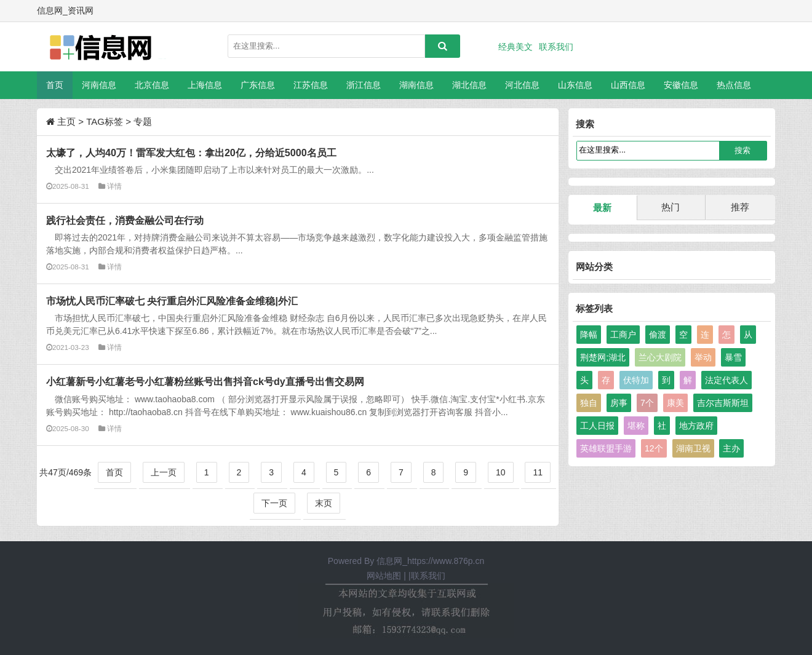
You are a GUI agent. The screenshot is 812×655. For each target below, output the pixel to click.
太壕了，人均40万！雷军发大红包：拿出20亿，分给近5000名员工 (191, 153)
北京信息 (152, 85)
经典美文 (515, 47)
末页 (324, 503)
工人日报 (597, 426)
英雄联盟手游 (606, 448)
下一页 (274, 503)
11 (538, 472)
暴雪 (733, 357)
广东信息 (258, 85)
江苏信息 (311, 85)
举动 (703, 357)
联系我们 (556, 47)
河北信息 (522, 85)
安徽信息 (681, 85)
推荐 (740, 207)
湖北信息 (469, 85)
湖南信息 (416, 85)
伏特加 (636, 380)
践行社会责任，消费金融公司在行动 (125, 220)
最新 (602, 208)
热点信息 (734, 85)
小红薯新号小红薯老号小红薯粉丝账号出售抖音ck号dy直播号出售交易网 (205, 381)
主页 (66, 121)
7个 (647, 403)
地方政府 (696, 426)
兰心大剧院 (660, 357)
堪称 (636, 426)
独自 (589, 403)
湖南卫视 (693, 448)
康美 (675, 403)
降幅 (589, 335)
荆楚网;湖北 (603, 357)
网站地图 (384, 576)
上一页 (164, 472)
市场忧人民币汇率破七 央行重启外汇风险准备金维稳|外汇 (172, 301)
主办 (731, 448)
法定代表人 (726, 380)
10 (501, 472)
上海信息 (205, 85)
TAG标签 (105, 121)
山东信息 (575, 85)
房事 (619, 403)
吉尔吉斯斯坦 (723, 403)
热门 (671, 207)
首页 (55, 85)
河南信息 (99, 85)
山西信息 (628, 85)
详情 (114, 186)
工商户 (623, 335)
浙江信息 (364, 85)
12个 (654, 448)
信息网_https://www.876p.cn (430, 561)
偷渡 (658, 335)
